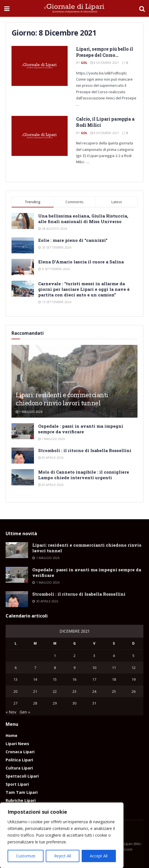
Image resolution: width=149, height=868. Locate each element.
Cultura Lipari (19, 768)
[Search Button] (142, 8)
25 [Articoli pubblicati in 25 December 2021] (114, 691)
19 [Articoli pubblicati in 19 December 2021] (134, 679)
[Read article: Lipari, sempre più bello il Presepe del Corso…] (40, 66)
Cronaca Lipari (20, 752)
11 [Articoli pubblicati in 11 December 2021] (114, 668)
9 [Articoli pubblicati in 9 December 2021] (74, 668)
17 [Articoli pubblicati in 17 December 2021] (94, 679)
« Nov (11, 712)
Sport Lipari (17, 784)
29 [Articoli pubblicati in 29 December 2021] (55, 703)
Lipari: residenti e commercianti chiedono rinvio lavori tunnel (62, 399)
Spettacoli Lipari (22, 776)
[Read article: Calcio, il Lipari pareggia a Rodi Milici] (40, 136)
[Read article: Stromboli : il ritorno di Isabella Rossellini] (23, 456)
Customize (26, 856)
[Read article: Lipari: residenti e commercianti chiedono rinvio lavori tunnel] (17, 550)
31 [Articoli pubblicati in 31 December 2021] (94, 703)
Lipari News (17, 744)
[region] (62, 835)
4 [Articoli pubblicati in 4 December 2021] (114, 656)
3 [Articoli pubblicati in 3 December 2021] (94, 656)
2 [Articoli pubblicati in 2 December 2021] (74, 656)
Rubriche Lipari (21, 800)
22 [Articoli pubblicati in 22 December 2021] (55, 691)
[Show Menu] (7, 8)
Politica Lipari (19, 760)
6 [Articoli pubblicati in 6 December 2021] (16, 668)
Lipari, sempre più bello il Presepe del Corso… (104, 52)
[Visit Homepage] (74, 8)
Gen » (25, 712)
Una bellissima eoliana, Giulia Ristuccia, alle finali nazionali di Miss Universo (83, 219)
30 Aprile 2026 (51, 458)
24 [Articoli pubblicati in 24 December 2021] (94, 691)
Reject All (63, 856)
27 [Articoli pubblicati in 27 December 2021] (15, 703)
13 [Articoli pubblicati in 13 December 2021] (15, 679)
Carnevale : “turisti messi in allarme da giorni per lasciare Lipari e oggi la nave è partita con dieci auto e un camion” (84, 289)
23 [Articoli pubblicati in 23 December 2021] (74, 691)
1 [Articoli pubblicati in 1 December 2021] (55, 656)
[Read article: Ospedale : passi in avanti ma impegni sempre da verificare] (23, 431)
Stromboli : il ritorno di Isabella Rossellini (85, 450)
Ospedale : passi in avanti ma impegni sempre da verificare (81, 429)
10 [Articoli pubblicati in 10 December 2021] (94, 668)
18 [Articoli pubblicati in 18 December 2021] (114, 679)
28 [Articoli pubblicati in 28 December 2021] (35, 703)
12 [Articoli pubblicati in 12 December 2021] (134, 668)
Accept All (99, 856)
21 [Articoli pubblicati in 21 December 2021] (35, 691)
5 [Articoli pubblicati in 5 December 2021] (133, 656)
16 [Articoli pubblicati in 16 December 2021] (74, 679)
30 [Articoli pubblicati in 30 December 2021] (74, 703)
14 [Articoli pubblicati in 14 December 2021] (35, 679)
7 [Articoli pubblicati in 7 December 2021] (35, 668)
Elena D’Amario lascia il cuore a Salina (81, 262)
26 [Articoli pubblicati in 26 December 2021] (134, 691)
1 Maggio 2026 (29, 412)
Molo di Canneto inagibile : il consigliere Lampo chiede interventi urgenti (84, 475)
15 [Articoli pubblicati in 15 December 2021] (55, 679)
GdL (84, 63)
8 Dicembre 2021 (105, 63)
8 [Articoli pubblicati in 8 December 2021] (55, 668)
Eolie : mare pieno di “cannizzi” (73, 240)
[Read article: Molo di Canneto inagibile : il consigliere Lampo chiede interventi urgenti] (23, 477)
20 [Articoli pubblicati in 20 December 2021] (15, 691)
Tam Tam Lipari (22, 792)
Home (12, 735)
